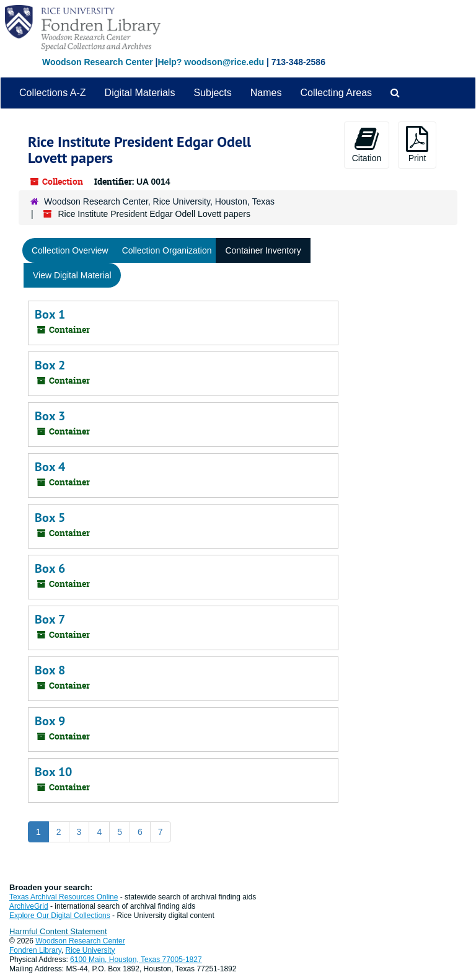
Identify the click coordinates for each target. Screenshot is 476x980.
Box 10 (53, 772)
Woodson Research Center (98, 62)
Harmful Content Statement (58, 931)
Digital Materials (140, 93)
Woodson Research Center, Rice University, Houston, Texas (159, 201)
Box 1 (50, 314)
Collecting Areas (336, 93)
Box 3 (50, 416)
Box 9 (50, 721)
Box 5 (50, 518)
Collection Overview (70, 250)
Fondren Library (35, 950)
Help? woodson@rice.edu (211, 62)
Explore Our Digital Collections (60, 916)
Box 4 (50, 467)
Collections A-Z (53, 93)
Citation (367, 144)
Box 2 (50, 365)
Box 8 (50, 670)
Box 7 (50, 619)
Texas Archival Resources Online (64, 897)
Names (266, 93)
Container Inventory (263, 250)
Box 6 (50, 568)
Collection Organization (167, 250)
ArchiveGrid (29, 906)
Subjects (212, 93)
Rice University (90, 950)
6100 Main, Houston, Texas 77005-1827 (136, 960)
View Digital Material (72, 275)
